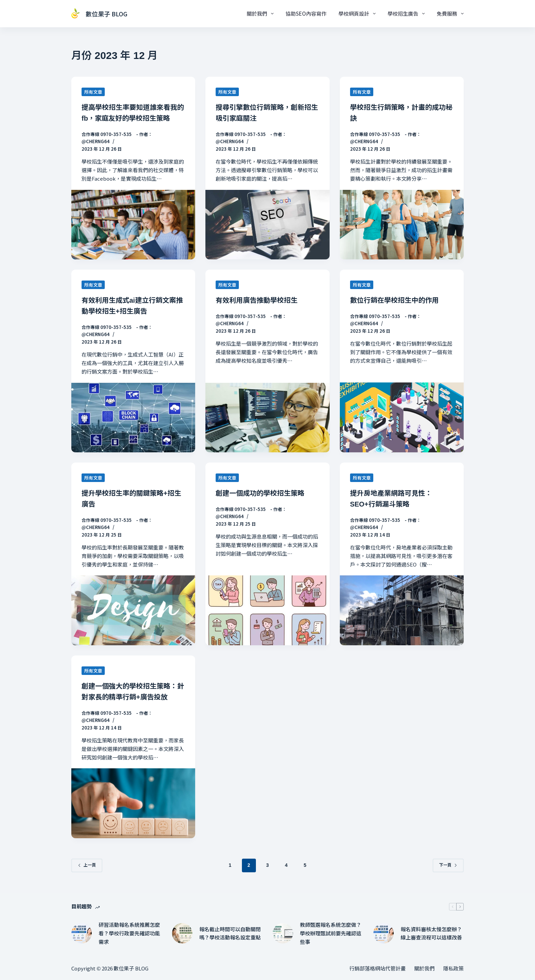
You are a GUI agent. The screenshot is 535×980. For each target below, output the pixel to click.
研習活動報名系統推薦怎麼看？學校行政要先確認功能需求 (129, 933)
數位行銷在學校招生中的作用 (394, 300)
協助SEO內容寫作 (306, 13)
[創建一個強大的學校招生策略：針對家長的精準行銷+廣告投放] (133, 803)
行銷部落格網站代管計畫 (378, 968)
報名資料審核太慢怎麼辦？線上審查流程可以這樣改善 (431, 933)
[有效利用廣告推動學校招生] (267, 418)
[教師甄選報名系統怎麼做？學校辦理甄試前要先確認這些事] (283, 933)
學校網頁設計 (358, 14)
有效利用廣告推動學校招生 (257, 300)
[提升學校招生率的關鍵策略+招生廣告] (133, 610)
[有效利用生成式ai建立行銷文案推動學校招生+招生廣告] (133, 418)
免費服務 (450, 14)
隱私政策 (453, 968)
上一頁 (87, 865)
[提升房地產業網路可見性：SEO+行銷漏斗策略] (402, 610)
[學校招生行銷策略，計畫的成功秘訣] (402, 225)
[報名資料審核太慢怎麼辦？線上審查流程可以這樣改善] (384, 933)
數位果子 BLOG (106, 14)
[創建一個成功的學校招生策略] (267, 610)
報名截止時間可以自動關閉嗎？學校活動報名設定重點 (230, 933)
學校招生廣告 (408, 14)
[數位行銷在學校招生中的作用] (402, 417)
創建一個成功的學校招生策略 (260, 493)
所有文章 (93, 92)
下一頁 (448, 865)
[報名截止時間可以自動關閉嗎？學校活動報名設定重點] (182, 933)
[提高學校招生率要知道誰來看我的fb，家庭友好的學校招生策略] (133, 225)
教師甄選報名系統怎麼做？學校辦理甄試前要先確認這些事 (331, 933)
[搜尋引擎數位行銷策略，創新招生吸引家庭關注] (267, 225)
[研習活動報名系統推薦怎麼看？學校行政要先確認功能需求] (82, 933)
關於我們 (262, 14)
